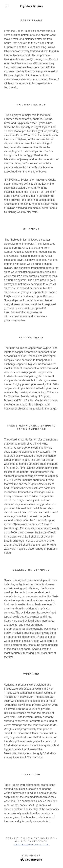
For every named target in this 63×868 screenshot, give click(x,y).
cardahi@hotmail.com (32, 844)
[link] (32, 6)
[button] (5, 6)
